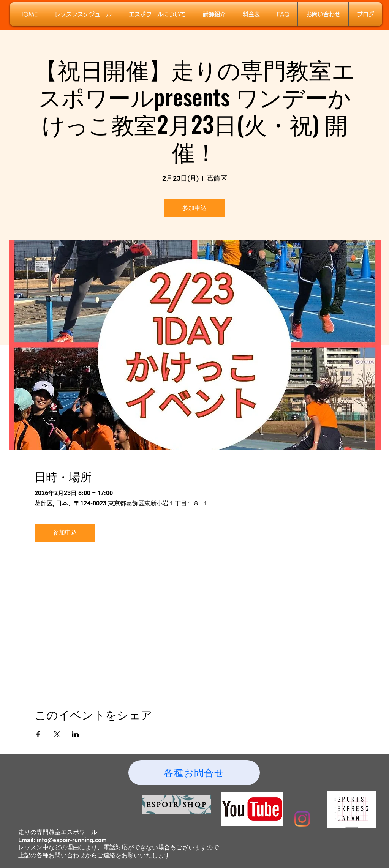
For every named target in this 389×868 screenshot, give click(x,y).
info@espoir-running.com (72, 840)
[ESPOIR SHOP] (177, 805)
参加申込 (194, 208)
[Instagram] (302, 819)
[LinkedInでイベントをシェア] (75, 734)
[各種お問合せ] (194, 773)
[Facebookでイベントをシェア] (38, 734)
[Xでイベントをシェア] (57, 734)
